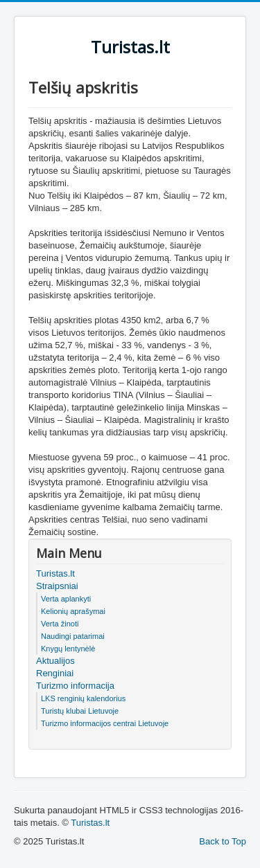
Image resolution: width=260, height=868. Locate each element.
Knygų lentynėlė (68, 649)
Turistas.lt (55, 573)
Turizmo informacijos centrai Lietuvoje (105, 723)
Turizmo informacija (75, 686)
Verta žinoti (60, 624)
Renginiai (55, 673)
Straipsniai (57, 586)
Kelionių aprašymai (73, 611)
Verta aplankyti (66, 599)
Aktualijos (55, 661)
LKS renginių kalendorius (83, 698)
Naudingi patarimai (73, 636)
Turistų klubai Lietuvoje (80, 711)
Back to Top (223, 841)
